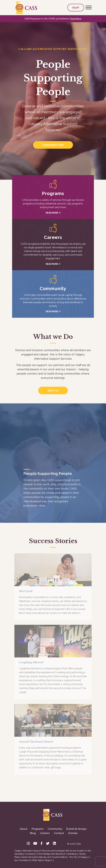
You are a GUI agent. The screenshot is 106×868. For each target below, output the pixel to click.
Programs (38, 829)
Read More (76, 19)
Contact (59, 833)
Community (55, 829)
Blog (33, 833)
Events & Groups (76, 829)
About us (53, 391)
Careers (45, 833)
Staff (76, 8)
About (24, 829)
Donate (73, 833)
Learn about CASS (53, 145)
